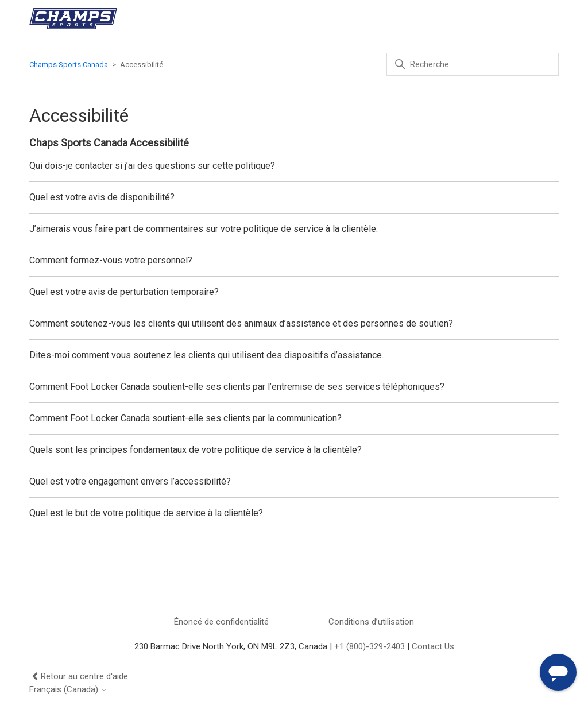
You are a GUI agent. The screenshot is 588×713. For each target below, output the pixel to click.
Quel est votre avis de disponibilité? (102, 197)
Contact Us (433, 646)
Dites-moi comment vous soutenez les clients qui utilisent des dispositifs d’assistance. (206, 355)
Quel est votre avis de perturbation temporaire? (124, 292)
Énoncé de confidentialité (221, 622)
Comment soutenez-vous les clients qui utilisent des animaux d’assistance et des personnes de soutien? (241, 323)
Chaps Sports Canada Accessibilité (109, 143)
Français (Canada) (68, 690)
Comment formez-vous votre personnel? (111, 260)
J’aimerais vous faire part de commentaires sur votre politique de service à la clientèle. (204, 229)
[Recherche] (473, 64)
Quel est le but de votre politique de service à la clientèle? (146, 513)
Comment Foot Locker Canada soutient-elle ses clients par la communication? (185, 418)
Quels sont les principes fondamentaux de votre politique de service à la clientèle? (196, 450)
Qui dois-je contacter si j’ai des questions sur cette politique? (152, 166)
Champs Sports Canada (69, 65)
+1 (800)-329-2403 (370, 646)
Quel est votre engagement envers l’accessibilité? (130, 481)
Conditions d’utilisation (371, 622)
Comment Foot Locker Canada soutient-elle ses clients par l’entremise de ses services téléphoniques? (237, 387)
